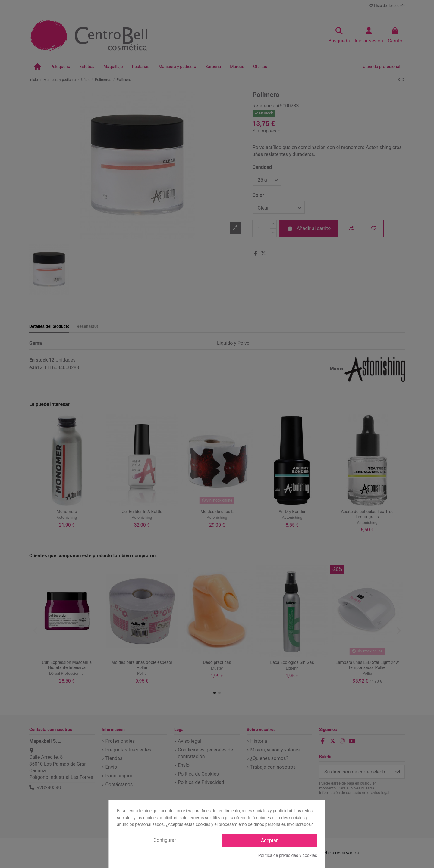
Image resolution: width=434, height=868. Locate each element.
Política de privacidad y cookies (288, 855)
